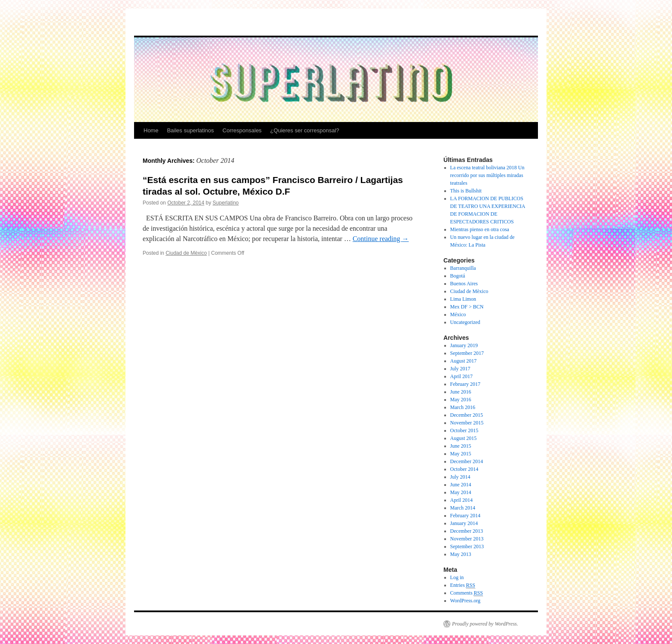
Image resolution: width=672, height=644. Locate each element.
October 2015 (464, 430)
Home (151, 130)
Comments (467, 593)
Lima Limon (463, 299)
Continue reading (381, 239)
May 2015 (461, 454)
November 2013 (467, 539)
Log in (457, 577)
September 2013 (467, 546)
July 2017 (460, 369)
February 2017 (465, 384)
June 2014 (461, 485)
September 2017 (467, 353)
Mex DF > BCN (467, 307)
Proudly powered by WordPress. (485, 624)
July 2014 (460, 477)
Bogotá (458, 276)
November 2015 (467, 423)
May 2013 (461, 554)
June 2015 (461, 446)
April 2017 (461, 376)
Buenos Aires (464, 284)
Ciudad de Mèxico (186, 253)
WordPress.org (465, 601)
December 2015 (467, 415)
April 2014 (461, 500)
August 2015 (464, 438)
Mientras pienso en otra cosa (480, 229)
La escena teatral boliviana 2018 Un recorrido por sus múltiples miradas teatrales (487, 175)
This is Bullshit (466, 191)
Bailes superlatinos (191, 130)
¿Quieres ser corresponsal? (305, 130)
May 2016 (461, 400)
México (458, 314)
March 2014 (463, 508)
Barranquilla (463, 268)
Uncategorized (465, 322)
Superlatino (226, 203)
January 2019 (464, 345)
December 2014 (467, 461)
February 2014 (465, 516)
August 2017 (464, 361)
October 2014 (464, 469)
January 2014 (464, 523)
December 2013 (467, 531)
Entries (463, 585)
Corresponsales (242, 130)
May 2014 (461, 492)
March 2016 (463, 407)
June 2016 (461, 392)
